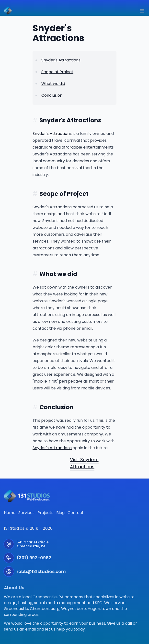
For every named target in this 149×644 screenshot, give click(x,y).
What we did (53, 84)
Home (10, 513)
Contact (76, 513)
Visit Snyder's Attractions (84, 463)
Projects (45, 513)
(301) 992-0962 (34, 558)
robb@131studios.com (41, 571)
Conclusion (52, 95)
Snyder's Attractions (61, 60)
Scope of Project (57, 72)
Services (26, 513)
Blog (60, 513)
